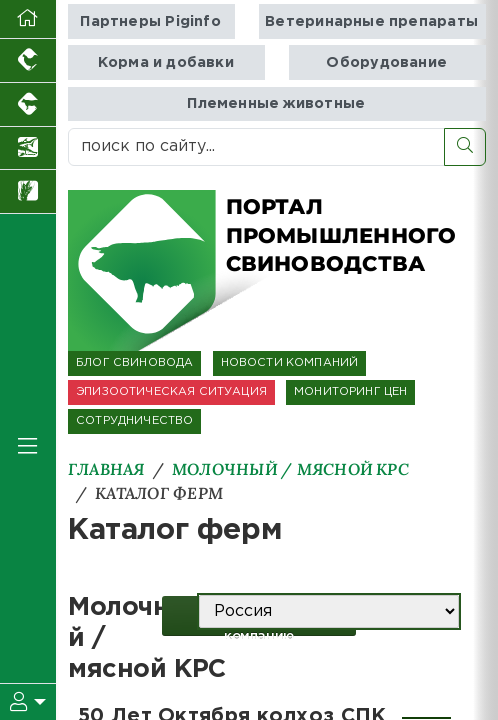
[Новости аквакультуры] (28, 149)
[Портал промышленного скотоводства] (28, 105)
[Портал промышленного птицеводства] (28, 61)
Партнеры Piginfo (150, 21)
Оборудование (386, 62)
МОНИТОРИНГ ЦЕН (350, 392)
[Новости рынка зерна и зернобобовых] (28, 192)
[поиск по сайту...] (256, 147)
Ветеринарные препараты (371, 21)
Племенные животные (276, 103)
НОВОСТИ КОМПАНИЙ (290, 363)
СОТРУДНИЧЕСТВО (134, 421)
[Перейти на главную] (28, 19)
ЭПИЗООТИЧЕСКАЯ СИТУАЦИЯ (171, 392)
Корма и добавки (166, 62)
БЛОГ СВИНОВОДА (134, 363)
